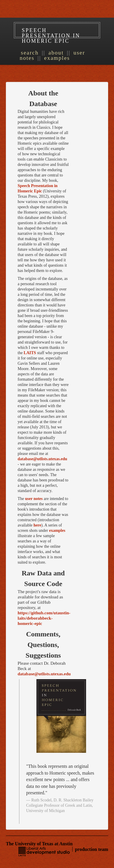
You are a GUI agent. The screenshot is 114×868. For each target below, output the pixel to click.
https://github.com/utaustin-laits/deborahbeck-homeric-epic (44, 618)
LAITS (30, 353)
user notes (34, 499)
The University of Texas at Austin (39, 844)
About (56, 53)
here (37, 525)
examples (57, 530)
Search (30, 53)
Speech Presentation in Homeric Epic (51, 36)
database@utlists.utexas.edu (42, 459)
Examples (57, 58)
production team (92, 849)
